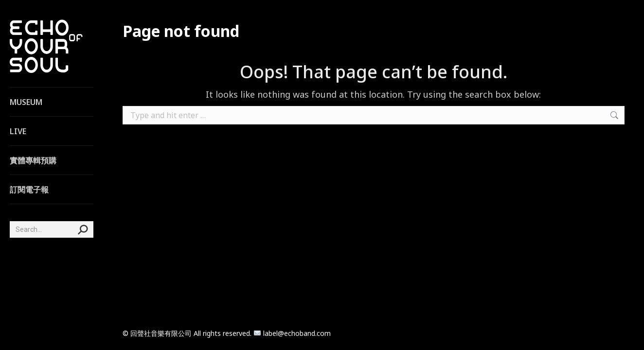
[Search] (52, 229)
